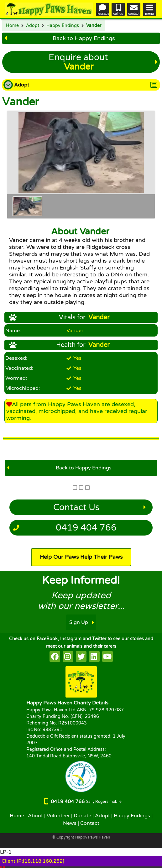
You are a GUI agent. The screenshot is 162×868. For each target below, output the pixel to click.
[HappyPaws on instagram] (68, 656)
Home (12, 26)
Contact (90, 823)
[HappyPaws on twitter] (81, 656)
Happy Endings (63, 26)
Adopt (33, 26)
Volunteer (58, 816)
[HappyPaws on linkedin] (94, 656)
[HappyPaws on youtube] (107, 656)
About (35, 816)
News (70, 823)
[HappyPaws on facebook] (55, 656)
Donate (82, 816)
